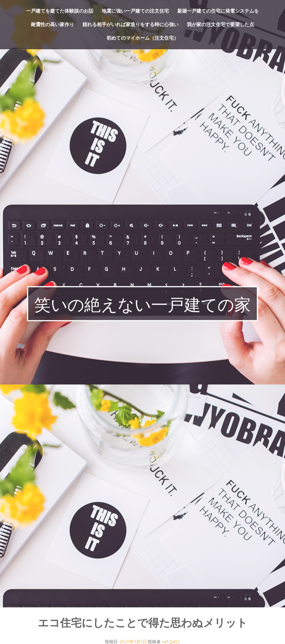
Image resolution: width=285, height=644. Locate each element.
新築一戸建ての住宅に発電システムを (218, 11)
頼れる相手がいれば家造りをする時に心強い (130, 25)
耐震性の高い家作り (52, 25)
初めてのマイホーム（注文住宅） (142, 38)
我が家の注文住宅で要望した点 (220, 25)
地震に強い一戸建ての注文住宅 (135, 11)
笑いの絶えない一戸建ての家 (142, 305)
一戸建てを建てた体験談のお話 (60, 11)
